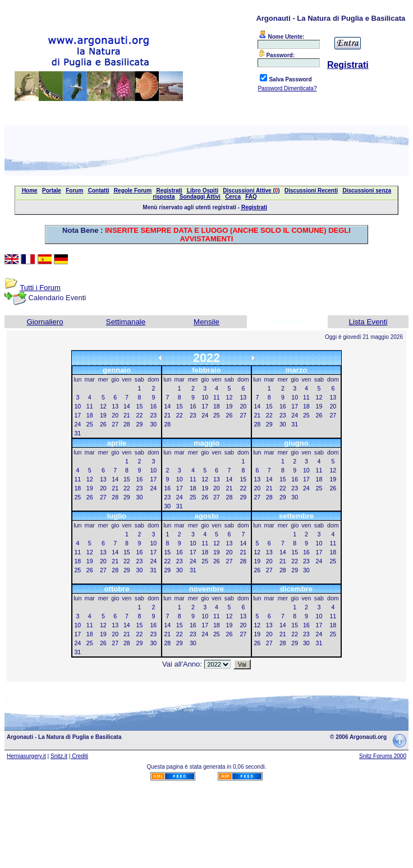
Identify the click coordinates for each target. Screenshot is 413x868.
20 (115, 415)
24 (77, 424)
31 (77, 433)
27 (115, 424)
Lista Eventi (368, 322)
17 (77, 415)
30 (153, 424)
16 (153, 406)
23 (153, 415)
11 (90, 406)
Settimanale (126, 322)
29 (140, 424)
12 (103, 406)
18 (90, 415)
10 (77, 406)
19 (103, 415)
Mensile (206, 322)
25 (90, 424)
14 (127, 406)
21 (127, 415)
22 (140, 415)
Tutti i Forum (40, 288)
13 (115, 406)
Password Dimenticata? (287, 88)
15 (140, 406)
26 (103, 424)
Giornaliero (45, 322)
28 (127, 424)
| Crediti (79, 756)
